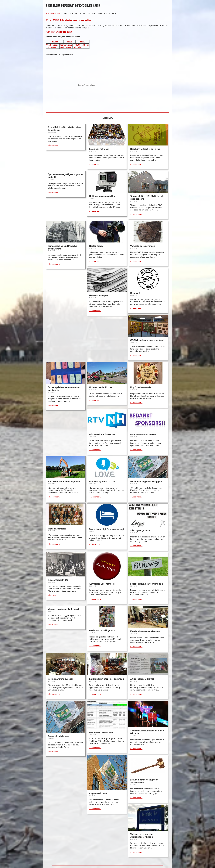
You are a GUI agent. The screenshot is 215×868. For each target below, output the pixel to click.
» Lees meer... (54, 145)
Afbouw (86, 45)
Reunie (55, 41)
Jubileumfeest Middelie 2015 (73, 5)
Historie (102, 13)
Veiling (91, 13)
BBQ (69, 41)
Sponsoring (70, 13)
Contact (114, 13)
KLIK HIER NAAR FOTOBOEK (59, 32)
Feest (83, 41)
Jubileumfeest (54, 13)
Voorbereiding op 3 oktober (66, 46)
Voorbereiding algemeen (53, 46)
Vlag (82, 13)
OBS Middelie (77, 46)
